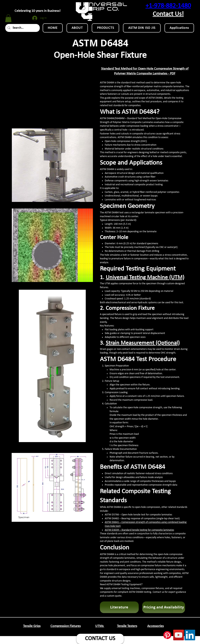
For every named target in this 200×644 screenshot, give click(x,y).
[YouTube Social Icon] (179, 635)
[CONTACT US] (100, 639)
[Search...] (22, 28)
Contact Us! (168, 14)
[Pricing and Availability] (164, 607)
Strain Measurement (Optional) (143, 343)
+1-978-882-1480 (168, 6)
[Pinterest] (167, 635)
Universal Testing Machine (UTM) (145, 278)
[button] (8, 18)
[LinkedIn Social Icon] (190, 635)
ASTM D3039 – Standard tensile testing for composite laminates (139, 530)
